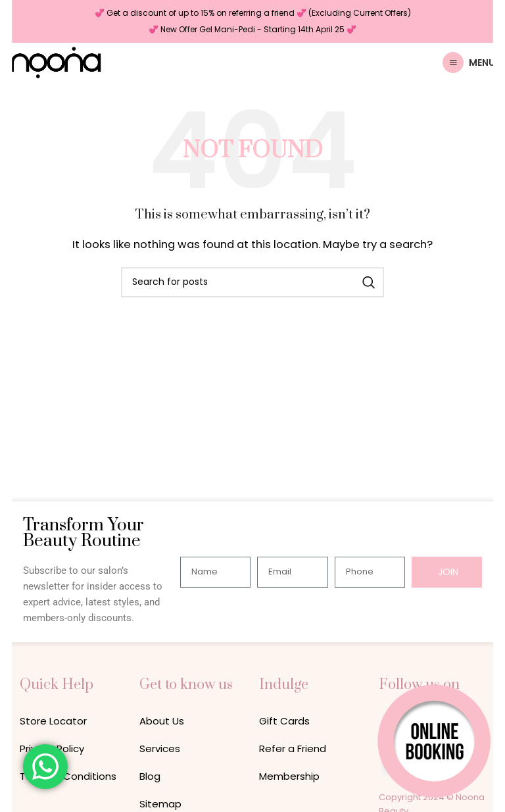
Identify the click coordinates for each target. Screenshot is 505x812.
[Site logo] (56, 62)
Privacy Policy (52, 749)
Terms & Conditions (68, 776)
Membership (289, 776)
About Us (162, 721)
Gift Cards (284, 721)
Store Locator (53, 721)
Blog (150, 776)
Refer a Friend (293, 749)
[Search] (252, 282)
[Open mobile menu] (469, 63)
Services (160, 749)
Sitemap (160, 804)
